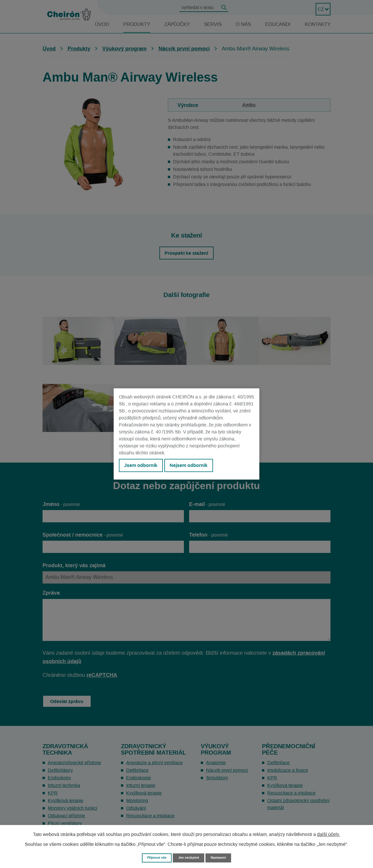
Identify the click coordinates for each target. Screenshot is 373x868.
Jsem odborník (143, 467)
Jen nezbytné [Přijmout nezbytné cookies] (189, 857)
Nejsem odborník (196, 467)
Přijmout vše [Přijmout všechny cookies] (154, 857)
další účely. (329, 834)
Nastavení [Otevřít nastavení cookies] (222, 857)
